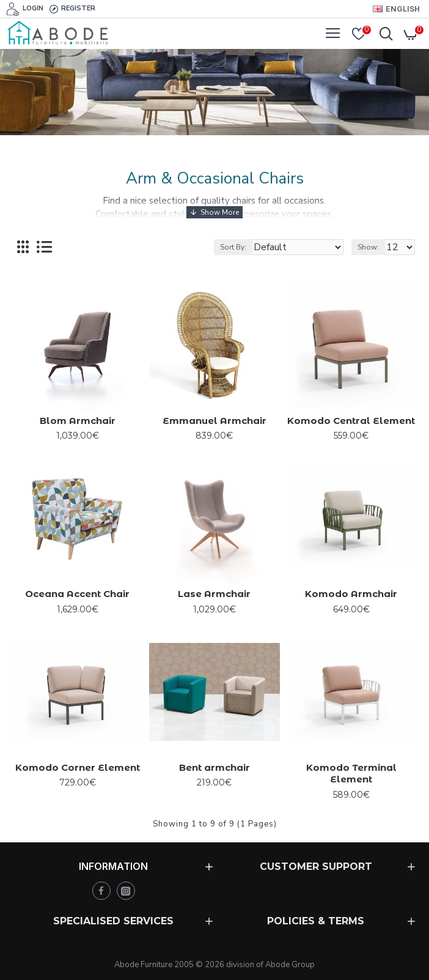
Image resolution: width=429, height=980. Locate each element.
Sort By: (233, 247)
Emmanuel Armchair (215, 421)
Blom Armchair (78, 421)
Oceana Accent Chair (77, 594)
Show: (368, 247)
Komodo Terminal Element (351, 774)
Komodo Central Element (351, 421)
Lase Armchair (214, 594)
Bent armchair (215, 767)
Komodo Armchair (351, 594)
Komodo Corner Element (78, 767)
